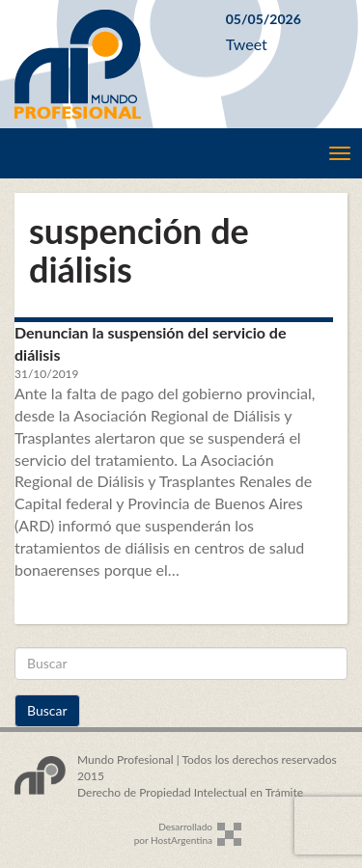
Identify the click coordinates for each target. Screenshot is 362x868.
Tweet (247, 44)
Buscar (47, 710)
